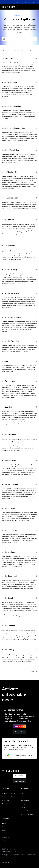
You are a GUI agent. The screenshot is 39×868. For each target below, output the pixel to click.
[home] (9, 7)
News (4, 830)
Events (23, 797)
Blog (22, 793)
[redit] (9, 862)
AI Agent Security (7, 797)
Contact (4, 841)
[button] (36, 7)
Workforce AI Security (9, 793)
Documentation (25, 800)
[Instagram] (3, 862)
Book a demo (20, 726)
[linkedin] (6, 862)
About (4, 823)
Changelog (24, 804)
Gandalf (4, 804)
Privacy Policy (25, 811)
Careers (4, 834)
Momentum (5, 837)
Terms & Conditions (27, 814)
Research (5, 827)
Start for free (19, 732)
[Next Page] (34, 672)
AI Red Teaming (7, 800)
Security (23, 807)
